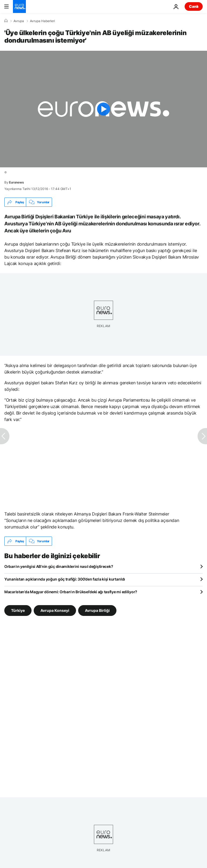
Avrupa (19, 21)
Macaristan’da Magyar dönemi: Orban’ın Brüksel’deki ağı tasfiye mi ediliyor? (71, 592)
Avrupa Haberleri (42, 21)
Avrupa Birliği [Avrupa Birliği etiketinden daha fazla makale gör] (97, 610)
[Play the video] (103, 109)
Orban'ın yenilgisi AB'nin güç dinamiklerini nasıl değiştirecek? (59, 566)
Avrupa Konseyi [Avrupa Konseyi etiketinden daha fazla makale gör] (55, 610)
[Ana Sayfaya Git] (19, 6)
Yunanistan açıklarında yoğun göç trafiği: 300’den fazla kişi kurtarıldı (65, 579)
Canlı (194, 6)
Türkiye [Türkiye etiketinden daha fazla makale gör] (18, 610)
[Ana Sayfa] (6, 21)
